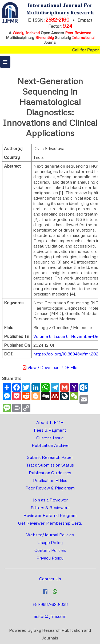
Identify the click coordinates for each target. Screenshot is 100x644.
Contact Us (50, 579)
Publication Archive (50, 445)
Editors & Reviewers (50, 508)
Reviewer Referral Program (50, 515)
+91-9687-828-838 (50, 604)
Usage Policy (50, 542)
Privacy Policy (50, 558)
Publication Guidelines (50, 473)
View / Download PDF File (50, 367)
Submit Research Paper (50, 457)
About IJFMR (50, 422)
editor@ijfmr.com (50, 616)
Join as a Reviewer (50, 500)
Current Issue (50, 438)
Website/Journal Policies (50, 535)
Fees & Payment (50, 430)
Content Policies (50, 550)
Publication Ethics (50, 480)
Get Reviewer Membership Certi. (50, 523)
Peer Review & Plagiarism (50, 488)
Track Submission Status (50, 465)
